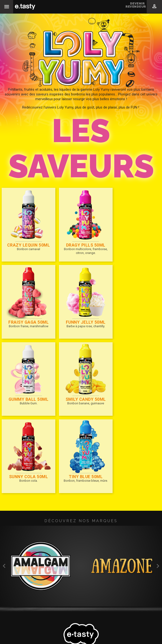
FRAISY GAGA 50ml (134, 241)
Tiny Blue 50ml (80, 389)
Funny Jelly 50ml (27, 315)
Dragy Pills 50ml (80, 241)
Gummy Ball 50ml (80, 315)
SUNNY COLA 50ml (27, 389)
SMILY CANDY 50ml (134, 315)
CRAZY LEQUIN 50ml (27, 241)
